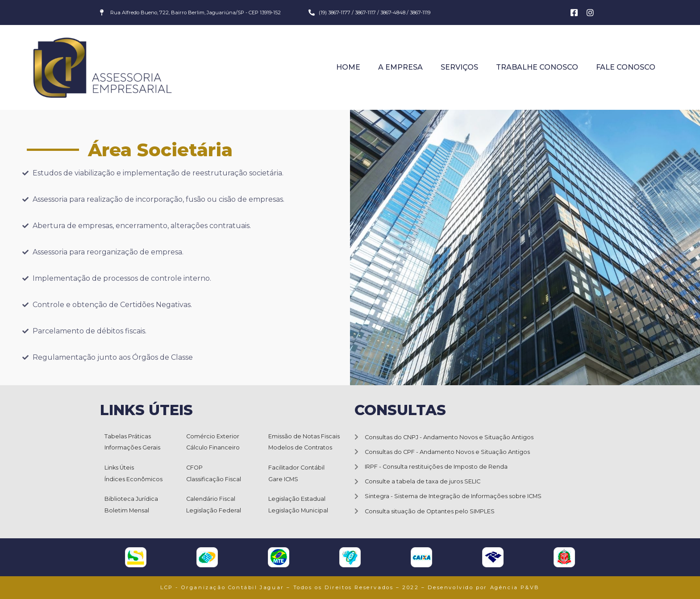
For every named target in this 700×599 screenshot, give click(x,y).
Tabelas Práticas (128, 436)
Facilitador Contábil (296, 468)
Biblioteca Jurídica (131, 499)
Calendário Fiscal (211, 499)
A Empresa (400, 67)
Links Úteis (119, 468)
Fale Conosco (626, 67)
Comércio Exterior (213, 436)
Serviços (459, 67)
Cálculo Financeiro (213, 447)
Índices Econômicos (133, 479)
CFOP (194, 468)
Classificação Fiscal (214, 479)
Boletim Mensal (127, 510)
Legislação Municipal (298, 510)
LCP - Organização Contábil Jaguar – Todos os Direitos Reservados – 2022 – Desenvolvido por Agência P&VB (350, 587)
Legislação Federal (214, 510)
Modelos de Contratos (300, 447)
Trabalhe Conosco (537, 67)
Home (348, 67)
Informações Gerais (132, 447)
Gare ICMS (283, 479)
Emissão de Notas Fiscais (304, 436)
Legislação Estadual (297, 499)
